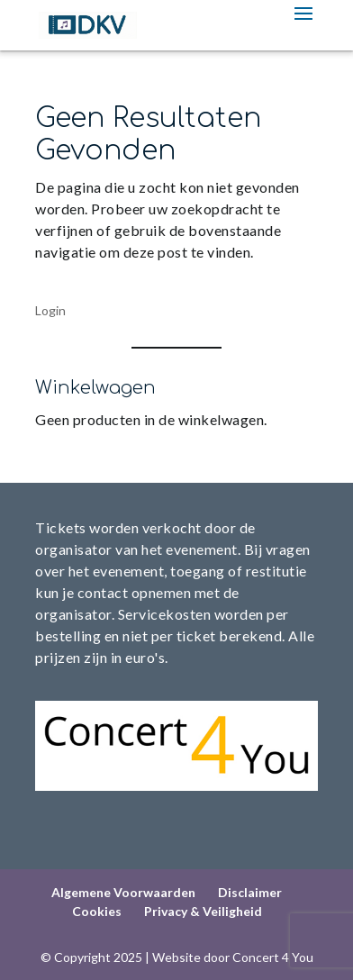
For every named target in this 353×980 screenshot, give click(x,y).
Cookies (97, 911)
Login (50, 310)
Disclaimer (250, 892)
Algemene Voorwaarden (123, 892)
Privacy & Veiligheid (203, 911)
